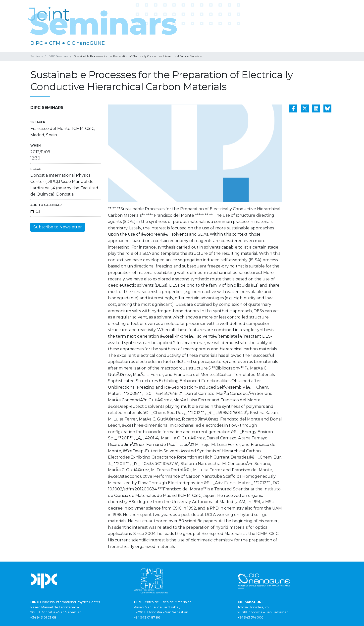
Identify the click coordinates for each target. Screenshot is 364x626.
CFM (55, 43)
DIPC (37, 43)
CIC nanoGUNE (86, 43)
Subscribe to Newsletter (58, 227)
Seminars (37, 56)
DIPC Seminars (58, 56)
